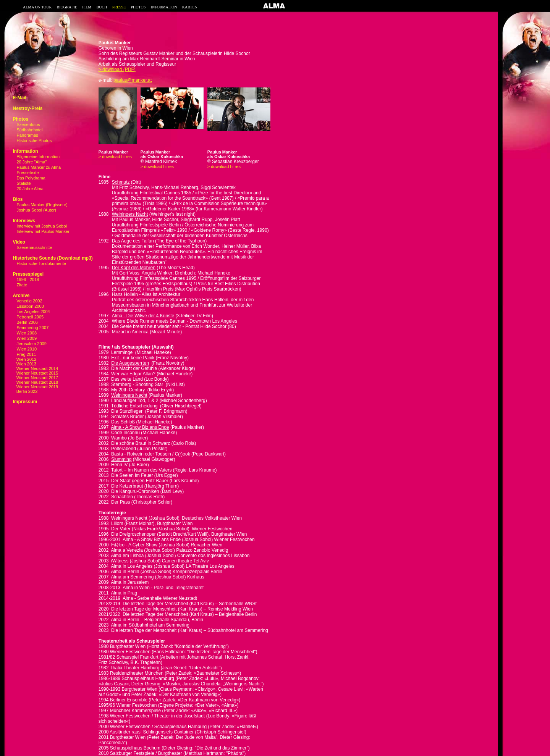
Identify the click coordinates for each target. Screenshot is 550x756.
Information (25, 151)
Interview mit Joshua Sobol (42, 226)
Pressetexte (28, 173)
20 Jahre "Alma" (32, 162)
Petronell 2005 (29, 317)
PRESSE (119, 7)
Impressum (25, 402)
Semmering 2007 (33, 328)
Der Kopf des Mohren (134, 268)
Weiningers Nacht (130, 214)
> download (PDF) (117, 69)
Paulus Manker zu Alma (39, 167)
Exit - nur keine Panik (133, 358)
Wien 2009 (27, 338)
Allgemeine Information (38, 157)
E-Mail (19, 98)
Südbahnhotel (30, 130)
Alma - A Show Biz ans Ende (140, 427)
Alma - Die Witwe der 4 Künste (143, 316)
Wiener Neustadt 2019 (35, 387)
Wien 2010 (27, 349)
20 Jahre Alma (30, 189)
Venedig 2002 (29, 301)
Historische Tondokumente (41, 263)
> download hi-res (115, 157)
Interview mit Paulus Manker (43, 231)
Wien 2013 (24, 364)
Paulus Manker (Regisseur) (42, 205)
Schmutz (121, 182)
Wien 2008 (27, 333)
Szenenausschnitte (35, 247)
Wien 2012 (24, 359)
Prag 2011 (27, 354)
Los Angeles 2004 (33, 312)
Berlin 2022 (25, 391)
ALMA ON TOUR (37, 7)
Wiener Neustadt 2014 (35, 368)
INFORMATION (164, 7)
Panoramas (27, 135)
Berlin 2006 (27, 322)
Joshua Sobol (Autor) (36, 210)
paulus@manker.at (133, 80)
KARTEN (190, 7)
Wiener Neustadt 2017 (35, 378)
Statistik (24, 183)
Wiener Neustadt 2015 (35, 373)
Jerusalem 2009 (32, 344)
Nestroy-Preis (27, 108)
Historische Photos (34, 141)
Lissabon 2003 (30, 306)
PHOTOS (138, 7)
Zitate (22, 285)
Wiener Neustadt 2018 (35, 382)
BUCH (102, 7)
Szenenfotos (28, 124)
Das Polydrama (31, 178)
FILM (87, 7)
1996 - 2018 (28, 279)
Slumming (121, 459)
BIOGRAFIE (67, 7)
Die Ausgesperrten (130, 363)
